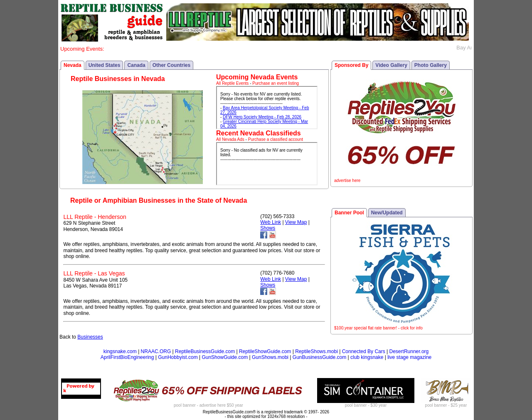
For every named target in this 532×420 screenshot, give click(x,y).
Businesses (90, 337)
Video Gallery (391, 65)
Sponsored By (351, 65)
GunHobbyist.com (178, 357)
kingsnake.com (120, 351)
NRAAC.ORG (156, 351)
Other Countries (171, 65)
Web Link (271, 222)
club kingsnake (367, 357)
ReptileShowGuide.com (265, 351)
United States (105, 65)
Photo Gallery (431, 65)
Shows (268, 228)
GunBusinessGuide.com (319, 357)
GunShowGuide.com (225, 357)
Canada (136, 65)
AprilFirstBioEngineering (127, 357)
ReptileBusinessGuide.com (205, 351)
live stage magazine (409, 357)
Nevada (73, 65)
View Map (296, 222)
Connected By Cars (364, 351)
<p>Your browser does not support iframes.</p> (267, 108)
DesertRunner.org (409, 351)
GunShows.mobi (270, 357)
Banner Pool (349, 213)
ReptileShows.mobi (316, 351)
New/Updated (387, 213)
